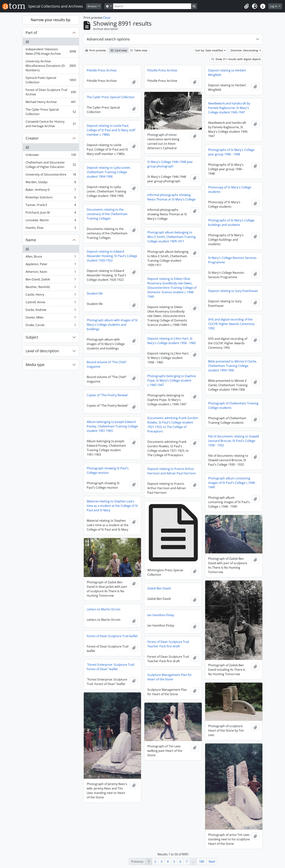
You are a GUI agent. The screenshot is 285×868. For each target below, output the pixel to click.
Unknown (51, 156)
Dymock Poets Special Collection (51, 80)
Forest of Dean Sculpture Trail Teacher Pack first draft (168, 644)
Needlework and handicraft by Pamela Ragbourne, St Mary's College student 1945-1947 (229, 108)
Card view (119, 50)
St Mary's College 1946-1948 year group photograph (170, 164)
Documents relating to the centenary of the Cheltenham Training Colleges (107, 214)
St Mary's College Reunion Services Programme (232, 260)
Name (31, 240)
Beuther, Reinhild (51, 288)
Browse (93, 6)
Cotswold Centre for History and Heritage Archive (51, 124)
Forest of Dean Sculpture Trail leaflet (112, 636)
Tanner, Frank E (51, 206)
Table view (139, 50)
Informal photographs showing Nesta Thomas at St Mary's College (171, 197)
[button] (246, 6)
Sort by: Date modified (209, 50)
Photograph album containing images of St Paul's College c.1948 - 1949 (232, 483)
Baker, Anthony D (51, 191)
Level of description (42, 351)
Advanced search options (108, 39)
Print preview (96, 50)
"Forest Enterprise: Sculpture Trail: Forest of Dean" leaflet (111, 667)
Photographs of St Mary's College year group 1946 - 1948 (231, 152)
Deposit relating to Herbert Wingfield (227, 73)
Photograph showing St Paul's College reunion (108, 470)
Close (107, 18)
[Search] (152, 6)
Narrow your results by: (51, 20)
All (27, 42)
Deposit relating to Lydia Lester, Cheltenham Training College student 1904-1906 (109, 172)
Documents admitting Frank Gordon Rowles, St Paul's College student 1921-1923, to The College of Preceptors (173, 425)
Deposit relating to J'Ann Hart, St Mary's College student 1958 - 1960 (172, 341)
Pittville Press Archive (102, 70)
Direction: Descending (245, 50)
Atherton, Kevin (51, 273)
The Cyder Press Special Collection (51, 112)
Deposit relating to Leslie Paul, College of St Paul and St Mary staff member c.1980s (111, 130)
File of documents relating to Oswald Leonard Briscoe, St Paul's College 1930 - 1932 (234, 441)
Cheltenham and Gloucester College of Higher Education (51, 165)
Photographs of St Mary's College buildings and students (231, 223)
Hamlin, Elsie (51, 228)
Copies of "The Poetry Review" (107, 395)
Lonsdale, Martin (51, 221)
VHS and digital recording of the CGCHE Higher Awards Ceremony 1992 (231, 324)
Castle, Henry (51, 295)
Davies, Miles (51, 318)
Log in (274, 6)
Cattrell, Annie (51, 303)
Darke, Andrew (51, 311)
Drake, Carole (51, 326)
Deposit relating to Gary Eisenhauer (233, 291)
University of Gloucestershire (51, 175)
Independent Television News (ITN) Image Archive (51, 51)
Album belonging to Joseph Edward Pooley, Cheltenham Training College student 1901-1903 (112, 426)
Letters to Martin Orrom (104, 609)
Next (212, 862)
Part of (31, 33)
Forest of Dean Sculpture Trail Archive (51, 92)
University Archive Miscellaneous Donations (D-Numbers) (51, 66)
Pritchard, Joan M (51, 213)
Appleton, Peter (51, 265)
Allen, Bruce (51, 257)
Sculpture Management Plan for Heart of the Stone (170, 677)
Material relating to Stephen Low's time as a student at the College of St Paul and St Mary (112, 506)
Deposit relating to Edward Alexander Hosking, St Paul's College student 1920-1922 (112, 256)
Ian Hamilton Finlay (161, 615)
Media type (35, 365)
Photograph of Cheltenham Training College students (233, 406)
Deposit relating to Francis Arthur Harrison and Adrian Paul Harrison (172, 471)
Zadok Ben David (159, 588)
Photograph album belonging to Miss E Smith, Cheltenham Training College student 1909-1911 (172, 237)
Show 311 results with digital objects (236, 59)
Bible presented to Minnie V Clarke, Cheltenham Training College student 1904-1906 (232, 366)
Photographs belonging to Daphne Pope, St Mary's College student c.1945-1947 (172, 380)
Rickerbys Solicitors (51, 198)
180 (202, 862)
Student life (95, 293)
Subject (32, 337)
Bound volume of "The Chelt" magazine (107, 364)
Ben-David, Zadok (51, 280)
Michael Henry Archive (51, 103)
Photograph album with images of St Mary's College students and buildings (112, 325)
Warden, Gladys (51, 183)
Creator (32, 138)
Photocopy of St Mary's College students (230, 189)
